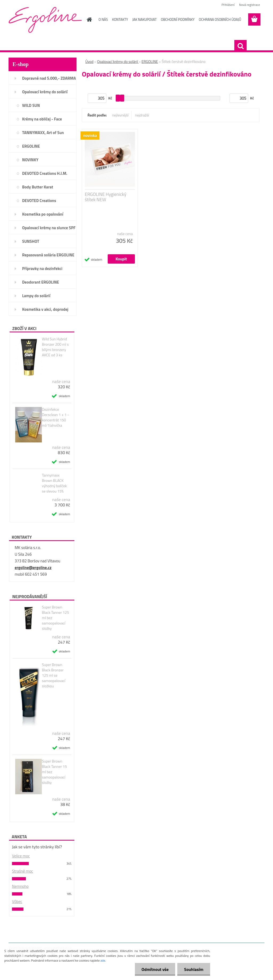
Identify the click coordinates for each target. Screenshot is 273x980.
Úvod (89, 61)
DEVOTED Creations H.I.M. (45, 173)
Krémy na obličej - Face (42, 119)
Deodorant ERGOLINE (41, 282)
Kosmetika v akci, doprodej (45, 309)
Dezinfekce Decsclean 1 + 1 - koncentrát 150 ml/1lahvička (55, 417)
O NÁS (103, 19)
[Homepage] (89, 19)
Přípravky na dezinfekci (42, 269)
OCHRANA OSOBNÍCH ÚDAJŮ (220, 19)
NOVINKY (30, 160)
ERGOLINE (31, 146)
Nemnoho (20, 886)
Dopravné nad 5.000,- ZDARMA (49, 78)
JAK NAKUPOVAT (144, 19)
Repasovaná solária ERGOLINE (48, 255)
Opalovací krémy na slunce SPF (49, 228)
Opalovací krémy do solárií (45, 92)
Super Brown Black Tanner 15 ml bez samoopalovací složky (54, 772)
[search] (240, 46)
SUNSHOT (31, 241)
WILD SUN (31, 105)
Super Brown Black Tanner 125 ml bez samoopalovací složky (55, 618)
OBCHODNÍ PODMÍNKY (178, 19)
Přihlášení (228, 5)
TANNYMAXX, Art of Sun (43, 133)
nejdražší (142, 115)
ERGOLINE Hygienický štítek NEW (106, 197)
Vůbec (17, 902)
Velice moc (21, 856)
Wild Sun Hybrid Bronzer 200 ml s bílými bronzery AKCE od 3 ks (55, 347)
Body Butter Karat (38, 187)
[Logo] (45, 20)
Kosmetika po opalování (43, 214)
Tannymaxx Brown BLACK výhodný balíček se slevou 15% (54, 483)
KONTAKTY (120, 19)
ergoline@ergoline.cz (33, 568)
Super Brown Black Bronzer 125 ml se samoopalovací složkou (54, 675)
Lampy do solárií (36, 296)
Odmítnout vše (155, 969)
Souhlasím (194, 969)
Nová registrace (250, 5)
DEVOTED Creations (39, 201)
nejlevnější (121, 115)
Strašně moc (23, 871)
